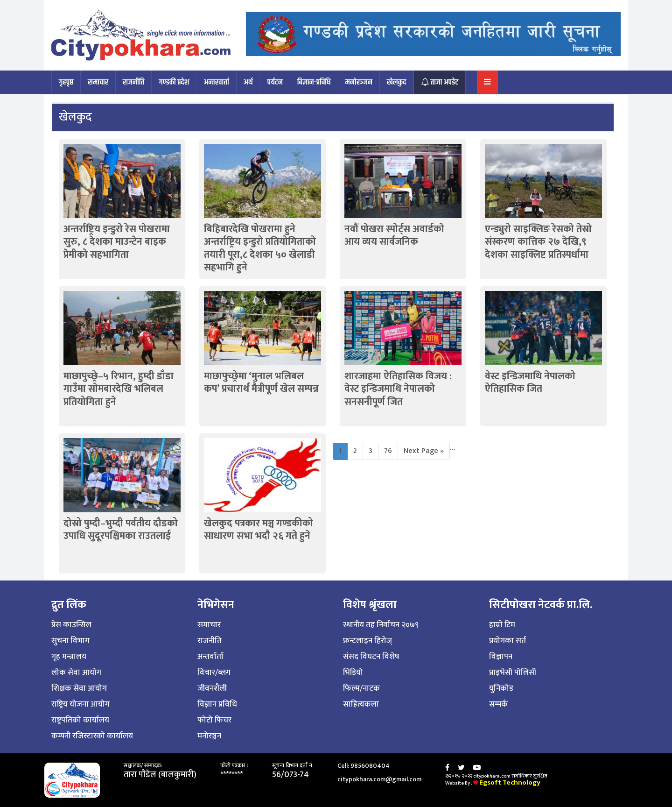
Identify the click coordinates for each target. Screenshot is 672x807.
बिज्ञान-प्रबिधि (314, 82)
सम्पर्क (498, 704)
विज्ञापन (501, 657)
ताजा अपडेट (440, 82)
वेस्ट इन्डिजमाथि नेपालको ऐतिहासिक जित (530, 382)
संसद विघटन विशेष (371, 657)
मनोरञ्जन (359, 82)
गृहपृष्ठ (66, 82)
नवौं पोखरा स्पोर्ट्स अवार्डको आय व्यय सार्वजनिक (394, 235)
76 (388, 451)
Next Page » (424, 451)
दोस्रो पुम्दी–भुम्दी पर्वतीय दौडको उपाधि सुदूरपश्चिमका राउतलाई (121, 530)
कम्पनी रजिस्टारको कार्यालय (92, 736)
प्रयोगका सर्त (507, 641)
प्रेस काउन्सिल (71, 625)
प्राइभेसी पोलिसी (513, 672)
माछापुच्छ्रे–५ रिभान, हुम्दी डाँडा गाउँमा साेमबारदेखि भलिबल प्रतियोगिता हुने (119, 389)
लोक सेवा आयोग (76, 672)
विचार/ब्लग (214, 672)
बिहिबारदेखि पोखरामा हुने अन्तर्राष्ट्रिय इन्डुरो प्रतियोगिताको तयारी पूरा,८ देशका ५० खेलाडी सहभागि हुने (260, 248)
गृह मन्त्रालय (69, 657)
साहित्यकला (361, 704)
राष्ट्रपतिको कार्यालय (80, 720)
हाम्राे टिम (502, 625)
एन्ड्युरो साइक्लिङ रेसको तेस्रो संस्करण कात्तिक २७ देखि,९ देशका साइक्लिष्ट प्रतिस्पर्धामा (538, 242)
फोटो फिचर (214, 720)
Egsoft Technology (510, 782)
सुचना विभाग (70, 641)
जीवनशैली (212, 688)
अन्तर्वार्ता (210, 657)
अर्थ (248, 82)
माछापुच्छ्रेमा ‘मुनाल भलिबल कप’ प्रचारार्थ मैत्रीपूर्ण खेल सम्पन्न (261, 382)
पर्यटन (275, 82)
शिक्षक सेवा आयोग (79, 688)
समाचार (98, 82)
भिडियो (353, 672)
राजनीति (133, 82)
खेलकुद (397, 82)
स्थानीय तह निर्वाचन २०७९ (381, 625)
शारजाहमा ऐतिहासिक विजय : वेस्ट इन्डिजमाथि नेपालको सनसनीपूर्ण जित (398, 389)
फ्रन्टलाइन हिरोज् (367, 641)
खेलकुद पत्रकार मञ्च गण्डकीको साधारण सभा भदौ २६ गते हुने (259, 530)
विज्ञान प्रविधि (217, 704)
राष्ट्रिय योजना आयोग (80, 704)
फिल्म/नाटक (361, 688)
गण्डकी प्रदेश (174, 82)
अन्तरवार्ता (216, 82)
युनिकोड (501, 688)
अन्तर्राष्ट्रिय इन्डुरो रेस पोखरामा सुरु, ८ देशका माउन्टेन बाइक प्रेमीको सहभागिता (117, 242)
